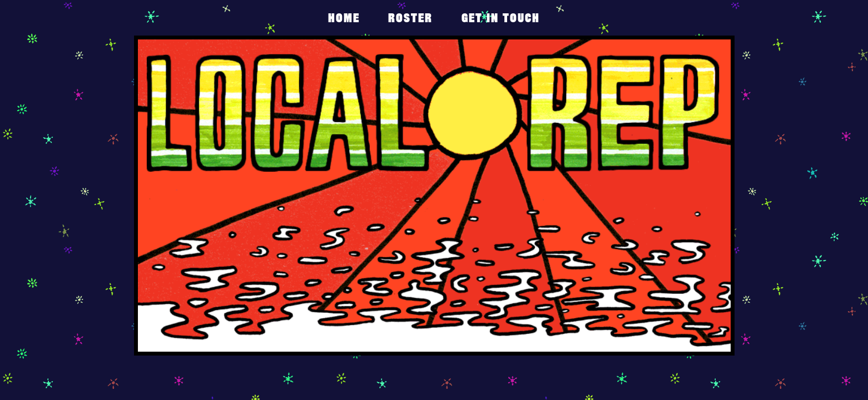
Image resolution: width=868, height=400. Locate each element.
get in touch (501, 17)
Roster (410, 17)
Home (344, 17)
